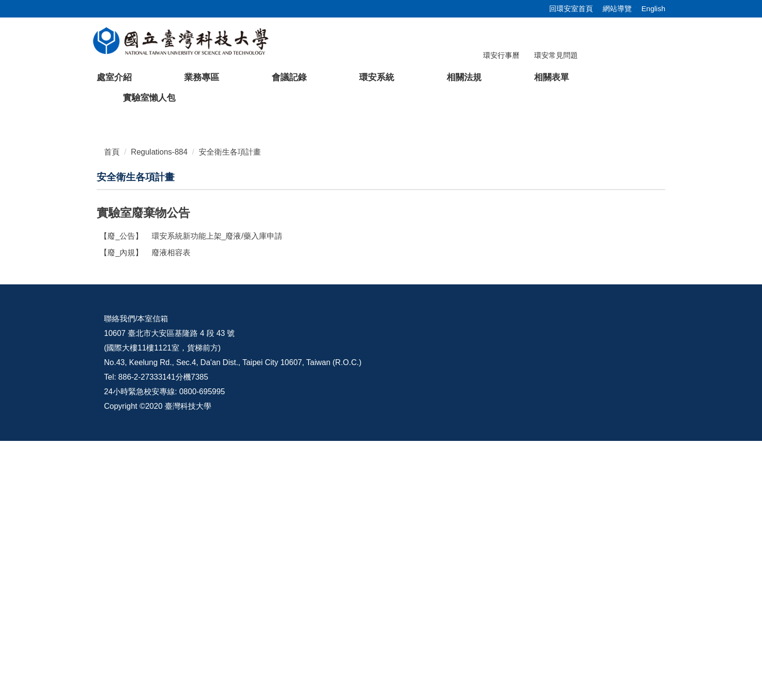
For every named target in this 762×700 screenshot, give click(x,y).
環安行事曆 (501, 55)
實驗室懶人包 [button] (149, 98)
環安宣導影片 (613, 578)
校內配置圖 (458, 578)
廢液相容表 (145, 484)
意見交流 (530, 578)
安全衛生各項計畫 (230, 384)
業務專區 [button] (202, 77)
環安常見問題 (556, 55)
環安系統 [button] (377, 77)
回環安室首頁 (571, 9)
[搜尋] (611, 62)
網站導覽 (617, 9)
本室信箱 (153, 578)
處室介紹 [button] (114, 77)
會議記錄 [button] (289, 77)
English (653, 9)
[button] (23, 229)
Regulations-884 (159, 384)
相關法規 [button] (464, 77)
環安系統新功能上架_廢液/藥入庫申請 (191, 468)
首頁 (112, 384)
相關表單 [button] (552, 77)
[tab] (544, 339)
